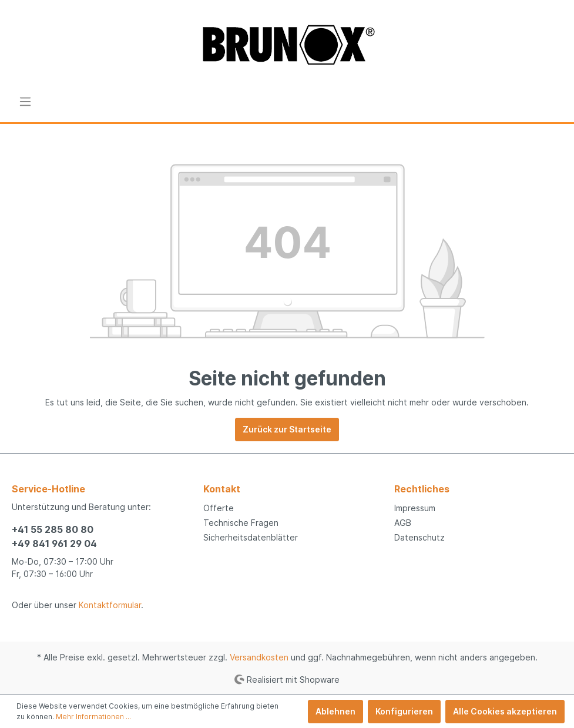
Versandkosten (259, 657)
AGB (403, 523)
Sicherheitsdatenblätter (251, 537)
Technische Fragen (241, 523)
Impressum (415, 508)
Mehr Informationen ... (93, 717)
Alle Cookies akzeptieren (505, 711)
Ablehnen (335, 711)
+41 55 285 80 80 (53, 529)
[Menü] (25, 102)
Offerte (219, 508)
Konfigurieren (404, 711)
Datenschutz (419, 537)
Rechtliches (422, 489)
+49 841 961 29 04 (54, 544)
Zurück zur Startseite (287, 429)
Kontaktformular (110, 605)
